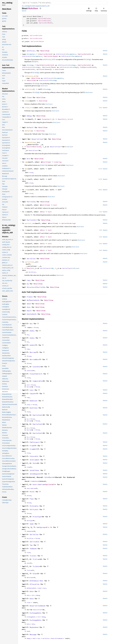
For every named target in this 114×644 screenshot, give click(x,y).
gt (26, 244)
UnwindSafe (32, 314)
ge (26, 250)
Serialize (31, 259)
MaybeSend (34, 627)
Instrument (35, 460)
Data (32, 591)
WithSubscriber (37, 581)
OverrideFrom (38, 484)
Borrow (33, 352)
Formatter (46, 119)
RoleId (47, 19)
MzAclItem (45, 51)
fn (81, 67)
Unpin (29, 311)
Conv (32, 390)
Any (31, 324)
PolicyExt (34, 509)
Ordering (58, 162)
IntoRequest (35, 474)
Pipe (32, 499)
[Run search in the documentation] (65, 3)
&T (53, 484)
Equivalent (37, 415)
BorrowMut (34, 359)
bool (55, 205)
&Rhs (42, 212)
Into (35, 463)
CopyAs (33, 394)
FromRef (33, 449)
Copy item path (40, 8)
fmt (26, 119)
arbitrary (29, 89)
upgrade (39, 6)
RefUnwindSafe (33, 300)
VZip (35, 574)
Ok (53, 268)
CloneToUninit (36, 374)
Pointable (34, 506)
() (65, 119)
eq (26, 205)
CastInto (37, 367)
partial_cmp (30, 223)
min (26, 179)
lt (26, 230)
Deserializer (55, 147)
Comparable (37, 381)
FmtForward (35, 442)
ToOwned (33, 549)
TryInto (36, 566)
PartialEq (31, 202)
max (26, 169)
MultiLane (30, 578)
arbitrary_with (31, 76)
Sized (31, 173)
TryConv (33, 556)
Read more (44, 86)
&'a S (49, 527)
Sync (29, 307)
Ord (28, 159)
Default (30, 127)
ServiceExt (35, 542)
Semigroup (41, 527)
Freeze (30, 297)
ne (26, 212)
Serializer (45, 268)
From (32, 446)
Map (38, 65)
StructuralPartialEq (36, 287)
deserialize (30, 142)
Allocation (35, 584)
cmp (26, 162)
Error (70, 119)
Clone (29, 97)
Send (29, 304)
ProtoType (37, 517)
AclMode (48, 23)
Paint (32, 492)
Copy (29, 280)
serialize (29, 262)
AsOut (32, 345)
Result (61, 119)
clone (27, 101)
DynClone (34, 408)
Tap (31, 545)
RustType (30, 521)
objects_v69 (46, 6)
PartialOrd (32, 220)
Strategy (30, 65)
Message (33, 634)
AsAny (32, 331)
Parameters (31, 54)
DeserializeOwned (37, 606)
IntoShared (49, 477)
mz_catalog (26, 6)
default (28, 131)
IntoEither (35, 470)
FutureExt (34, 456)
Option (41, 19)
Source (24, 11)
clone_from (29, 108)
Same (32, 524)
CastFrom (30, 371)
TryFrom (36, 559)
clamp (27, 190)
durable (33, 6)
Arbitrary (31, 51)
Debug (29, 116)
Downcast (34, 401)
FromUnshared (35, 481)
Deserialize (37, 139)
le (26, 237)
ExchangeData (36, 613)
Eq (28, 284)
